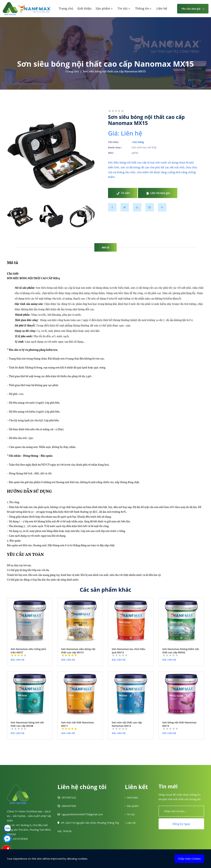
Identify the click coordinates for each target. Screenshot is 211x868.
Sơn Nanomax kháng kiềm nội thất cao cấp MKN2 (181, 651)
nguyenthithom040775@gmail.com (80, 814)
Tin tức (124, 9)
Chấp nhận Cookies (189, 859)
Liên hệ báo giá (158, 193)
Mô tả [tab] (106, 247)
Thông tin (143, 9)
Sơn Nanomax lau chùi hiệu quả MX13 (128, 651)
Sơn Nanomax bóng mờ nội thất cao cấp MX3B (27, 724)
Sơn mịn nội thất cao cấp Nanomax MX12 (127, 724)
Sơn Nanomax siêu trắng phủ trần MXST (28, 651)
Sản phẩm (104, 9)
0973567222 (67, 797)
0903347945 (67, 806)
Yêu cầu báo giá (193, 9)
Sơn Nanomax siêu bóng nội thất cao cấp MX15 (78, 651)
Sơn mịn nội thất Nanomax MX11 (78, 724)
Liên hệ (162, 8)
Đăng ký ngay (181, 824)
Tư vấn (123, 193)
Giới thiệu (85, 8)
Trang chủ (66, 8)
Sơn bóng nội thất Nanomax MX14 (179, 724)
